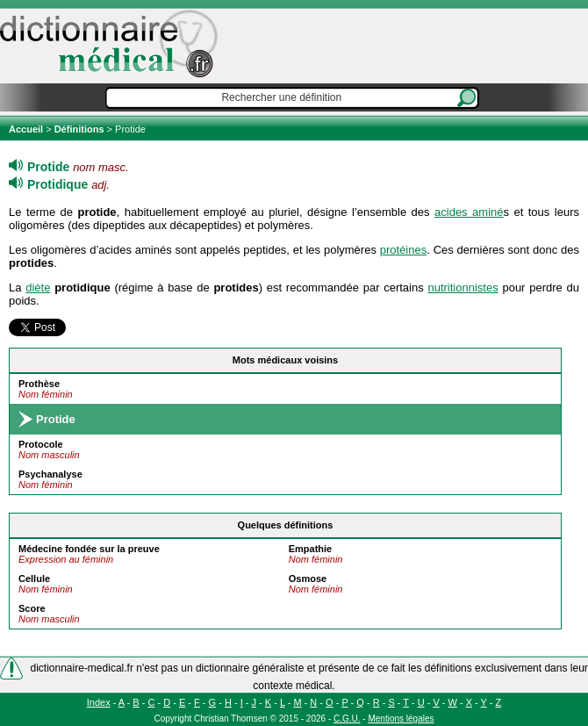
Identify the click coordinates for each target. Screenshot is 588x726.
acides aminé (469, 212)
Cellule (34, 579)
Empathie (311, 549)
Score (32, 608)
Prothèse (39, 384)
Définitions (79, 129)
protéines (403, 250)
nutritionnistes (463, 288)
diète (38, 288)
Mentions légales (401, 719)
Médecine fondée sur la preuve (89, 549)
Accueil (27, 129)
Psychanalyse (50, 474)
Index (99, 702)
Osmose (308, 579)
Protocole (41, 444)
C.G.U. (347, 719)
